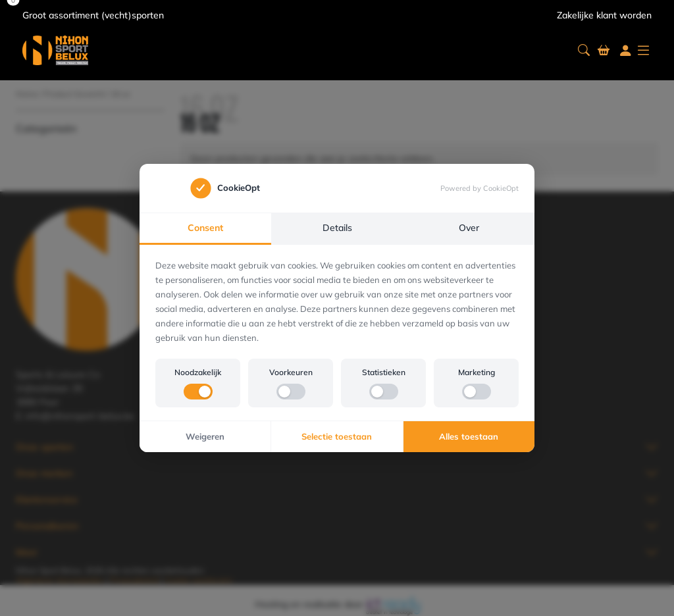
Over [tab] (469, 228)
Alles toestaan (469, 436)
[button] (584, 50)
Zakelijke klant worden (604, 15)
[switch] (198, 392)
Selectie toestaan (337, 436)
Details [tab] (337, 228)
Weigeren (205, 436)
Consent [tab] (205, 228)
